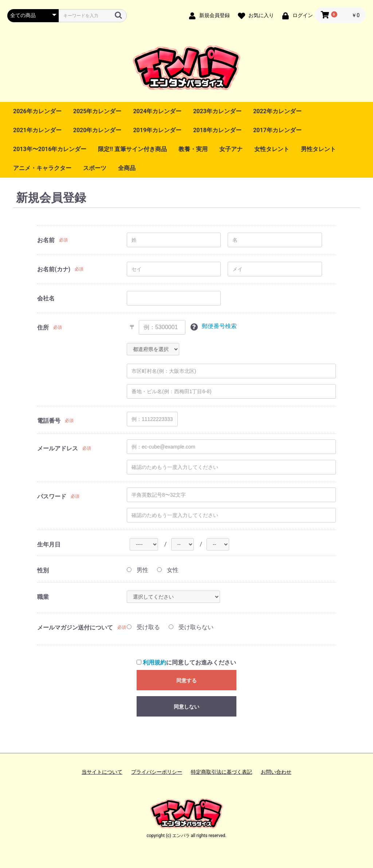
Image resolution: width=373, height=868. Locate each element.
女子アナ (231, 149)
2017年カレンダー (277, 130)
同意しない (186, 707)
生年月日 (49, 545)
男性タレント (318, 149)
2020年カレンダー (97, 130)
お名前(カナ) (54, 269)
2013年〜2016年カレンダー (50, 149)
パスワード (52, 496)
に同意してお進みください (186, 662)
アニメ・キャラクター (42, 168)
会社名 (46, 298)
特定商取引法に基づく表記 (221, 772)
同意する (186, 680)
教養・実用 (193, 149)
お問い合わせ (276, 772)
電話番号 (49, 421)
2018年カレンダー (217, 130)
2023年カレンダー (217, 111)
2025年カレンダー (97, 111)
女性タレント (272, 149)
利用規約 (154, 662)
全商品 (127, 168)
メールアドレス (58, 448)
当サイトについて (102, 772)
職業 (43, 597)
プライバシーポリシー (157, 772)
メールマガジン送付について (75, 628)
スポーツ (95, 168)
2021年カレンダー (37, 130)
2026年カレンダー (37, 111)
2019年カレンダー (157, 130)
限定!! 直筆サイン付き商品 (132, 149)
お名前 (46, 240)
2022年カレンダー (277, 111)
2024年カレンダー (157, 111)
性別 (43, 570)
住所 (43, 328)
